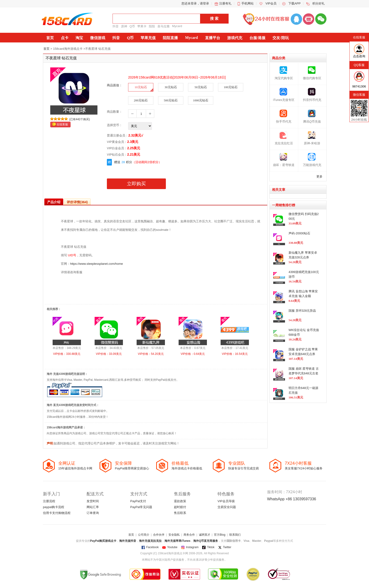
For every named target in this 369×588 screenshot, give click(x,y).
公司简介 (144, 535)
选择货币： (115, 125)
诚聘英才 (205, 535)
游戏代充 (235, 38)
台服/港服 (257, 38)
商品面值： (115, 85)
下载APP (294, 3)
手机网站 (247, 3)
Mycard (177, 26)
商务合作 (189, 535)
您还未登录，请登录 (195, 3)
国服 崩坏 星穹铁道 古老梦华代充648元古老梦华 (304, 373)
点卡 (65, 38)
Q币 (132, 26)
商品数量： (115, 112)
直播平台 (213, 38)
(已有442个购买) (80, 119)
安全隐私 (174, 535)
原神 (124, 26)
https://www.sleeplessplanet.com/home (96, 264)
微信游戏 (98, 38)
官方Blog (220, 535)
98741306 (359, 86)
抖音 (116, 26)
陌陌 (152, 26)
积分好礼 (319, 3)
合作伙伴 (159, 535)
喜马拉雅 (164, 26)
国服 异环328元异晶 (302, 311)
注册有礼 (225, 3)
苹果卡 (142, 26)
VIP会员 (271, 3)
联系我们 (235, 535)
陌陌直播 (170, 38)
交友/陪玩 (281, 38)
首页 (50, 38)
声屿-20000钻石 (299, 233)
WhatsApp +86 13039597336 (292, 499)
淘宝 (79, 38)
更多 (319, 176)
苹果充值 (148, 38)
